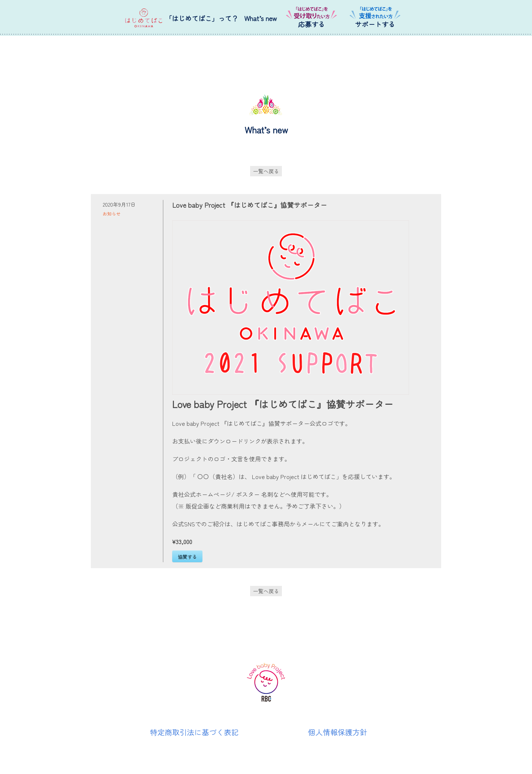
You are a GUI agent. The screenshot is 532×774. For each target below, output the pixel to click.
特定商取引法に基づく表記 (194, 732)
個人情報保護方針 (338, 732)
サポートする (375, 24)
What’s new (260, 18)
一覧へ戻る (266, 171)
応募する (311, 24)
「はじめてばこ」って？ (202, 18)
